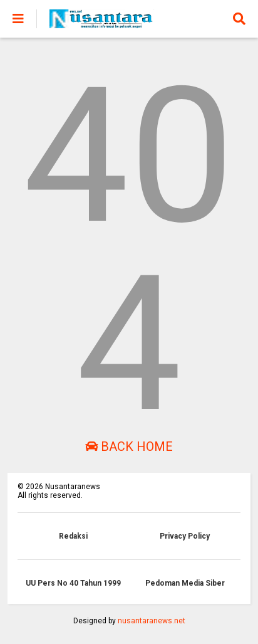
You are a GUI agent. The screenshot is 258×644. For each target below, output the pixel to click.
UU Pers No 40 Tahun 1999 (73, 583)
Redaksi (73, 536)
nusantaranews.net (152, 621)
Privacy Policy (185, 536)
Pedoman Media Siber (185, 583)
